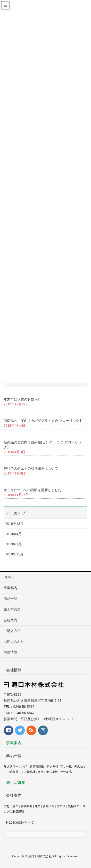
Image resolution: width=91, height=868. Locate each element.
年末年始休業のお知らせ (22, 399)
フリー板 (66, 766)
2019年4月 (13, 534)
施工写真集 (12, 609)
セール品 (66, 772)
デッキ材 (52, 766)
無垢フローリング (15, 766)
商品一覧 (10, 599)
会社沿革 (49, 806)
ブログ (61, 806)
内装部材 (29, 772)
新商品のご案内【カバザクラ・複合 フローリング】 (43, 421)
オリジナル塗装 (48, 772)
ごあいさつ (11, 806)
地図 (38, 806)
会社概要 (26, 806)
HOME (9, 577)
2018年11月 (14, 554)
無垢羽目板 (37, 766)
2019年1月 (13, 544)
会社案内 (10, 620)
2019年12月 (14, 524)
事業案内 (10, 588)
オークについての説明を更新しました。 (34, 490)
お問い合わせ (14, 641)
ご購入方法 (12, 631)
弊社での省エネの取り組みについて (31, 468)
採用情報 (10, 652)
